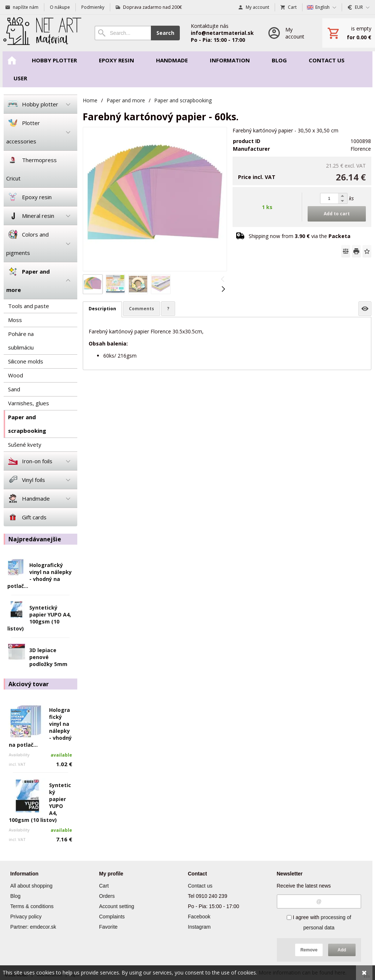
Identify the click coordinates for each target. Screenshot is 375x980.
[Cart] (349, 33)
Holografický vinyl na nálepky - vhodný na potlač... (40, 575)
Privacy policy (26, 917)
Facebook (199, 917)
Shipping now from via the (300, 236)
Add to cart (337, 214)
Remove (309, 950)
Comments (142, 309)
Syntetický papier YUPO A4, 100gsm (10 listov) (39, 618)
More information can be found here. (302, 972)
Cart (104, 886)
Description (102, 309)
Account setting (117, 906)
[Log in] (288, 33)
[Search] (123, 33)
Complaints (112, 917)
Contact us (200, 886)
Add (342, 950)
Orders (107, 896)
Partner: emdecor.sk (33, 927)
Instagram (199, 927)
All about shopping (31, 886)
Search (165, 33)
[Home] (42, 33)
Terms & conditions (32, 906)
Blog (15, 896)
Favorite (109, 927)
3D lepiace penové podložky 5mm (48, 657)
